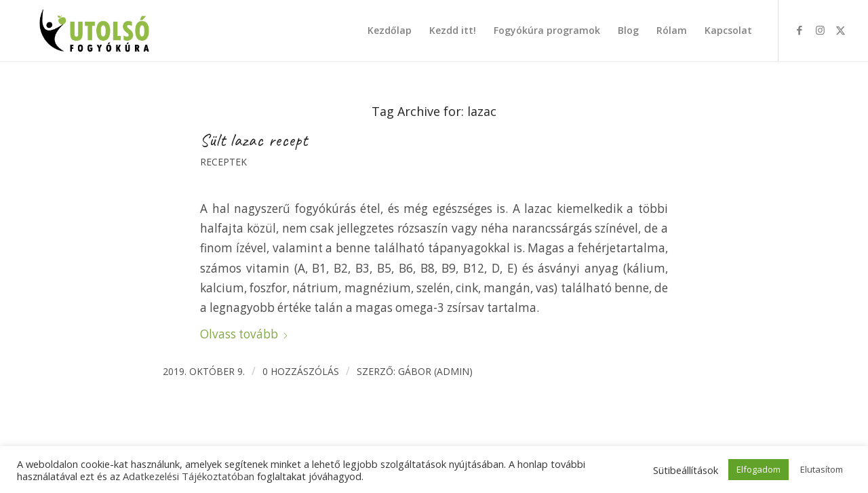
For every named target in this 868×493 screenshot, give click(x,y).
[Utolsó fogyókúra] (95, 31)
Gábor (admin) (435, 371)
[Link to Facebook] (800, 30)
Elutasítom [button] (822, 469)
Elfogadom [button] (758, 469)
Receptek (223, 162)
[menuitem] (390, 31)
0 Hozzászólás (301, 371)
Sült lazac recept (254, 140)
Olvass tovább (244, 334)
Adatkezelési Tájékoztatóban (189, 476)
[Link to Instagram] (820, 30)
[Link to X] (840, 30)
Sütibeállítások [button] (686, 470)
